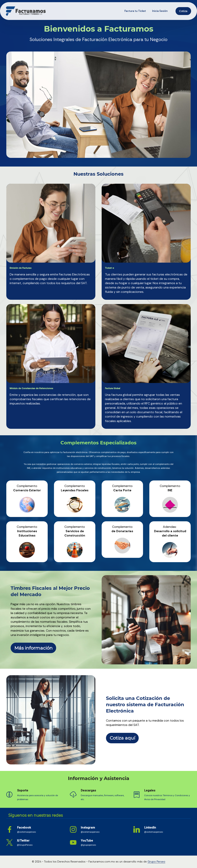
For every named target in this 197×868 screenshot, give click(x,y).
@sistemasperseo (26, 832)
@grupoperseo (88, 845)
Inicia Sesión (160, 11)
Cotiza (183, 11)
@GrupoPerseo (25, 845)
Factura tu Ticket (135, 11)
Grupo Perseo (156, 862)
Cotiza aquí (122, 738)
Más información (33, 648)
